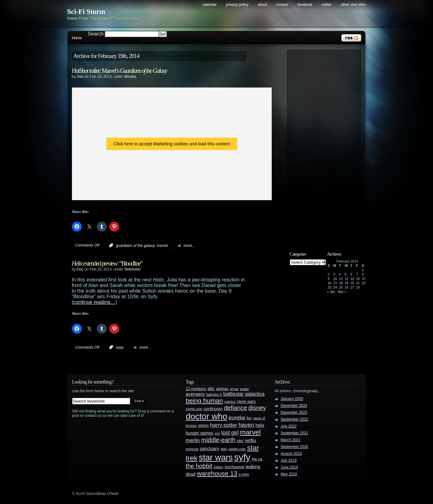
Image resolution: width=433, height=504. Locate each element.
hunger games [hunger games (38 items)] (200, 433)
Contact (282, 5)
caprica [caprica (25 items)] (230, 402)
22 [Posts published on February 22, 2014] (364, 283)
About (262, 5)
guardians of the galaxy (135, 246)
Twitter (327, 5)
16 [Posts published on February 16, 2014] (330, 283)
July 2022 (289, 426)
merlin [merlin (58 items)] (193, 440)
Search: (96, 34)
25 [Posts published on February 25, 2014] (341, 287)
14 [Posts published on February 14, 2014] (358, 279)
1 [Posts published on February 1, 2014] (363, 270)
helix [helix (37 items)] (260, 425)
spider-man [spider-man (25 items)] (237, 449)
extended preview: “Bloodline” (107, 263)
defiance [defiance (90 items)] (235, 408)
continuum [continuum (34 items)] (213, 409)
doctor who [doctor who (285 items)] (207, 416)
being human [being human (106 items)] (205, 400)
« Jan (331, 292)
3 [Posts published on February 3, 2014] (334, 274)
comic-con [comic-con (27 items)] (194, 409)
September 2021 (295, 433)
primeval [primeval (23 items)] (192, 449)
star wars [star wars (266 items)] (216, 458)
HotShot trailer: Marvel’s (120, 71)
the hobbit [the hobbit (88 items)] (199, 466)
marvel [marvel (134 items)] (250, 432)
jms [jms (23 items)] (217, 433)
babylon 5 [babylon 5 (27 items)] (214, 394)
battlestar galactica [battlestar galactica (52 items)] (244, 394)
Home (77, 38)
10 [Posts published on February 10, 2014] (335, 279)
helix (120, 347)
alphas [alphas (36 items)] (222, 389)
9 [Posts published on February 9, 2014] (329, 279)
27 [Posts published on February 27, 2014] (352, 287)
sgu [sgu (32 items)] (224, 449)
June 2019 (289, 467)
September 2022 (295, 419)
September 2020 (295, 447)
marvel (162, 246)
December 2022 (294, 412)
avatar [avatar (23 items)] (244, 389)
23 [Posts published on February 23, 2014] (330, 287)
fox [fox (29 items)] (249, 418)
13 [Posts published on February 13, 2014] (352, 279)
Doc (80, 77)
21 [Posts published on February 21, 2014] (358, 283)
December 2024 (294, 406)
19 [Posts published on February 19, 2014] (346, 283)
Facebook (305, 5)
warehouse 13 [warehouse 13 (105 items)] (217, 473)
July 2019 (289, 460)
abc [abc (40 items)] (211, 389)
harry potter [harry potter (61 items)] (224, 425)
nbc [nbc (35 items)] (240, 441)
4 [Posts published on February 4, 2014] (340, 274)
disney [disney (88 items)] (257, 408)
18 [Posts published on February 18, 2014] (341, 283)
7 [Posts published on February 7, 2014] (357, 274)
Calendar (210, 5)
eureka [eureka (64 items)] (237, 417)
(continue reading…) (94, 302)
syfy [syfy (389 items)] (242, 457)
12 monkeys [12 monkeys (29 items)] (196, 389)
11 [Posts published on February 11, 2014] (341, 279)
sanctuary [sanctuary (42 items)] (209, 449)
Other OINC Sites (353, 5)
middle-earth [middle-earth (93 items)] (218, 440)
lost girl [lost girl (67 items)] (230, 433)
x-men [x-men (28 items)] (244, 474)
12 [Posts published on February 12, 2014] (346, 279)
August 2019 (291, 454)
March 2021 (291, 440)
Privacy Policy (237, 5)
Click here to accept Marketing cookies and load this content (172, 144)
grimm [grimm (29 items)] (204, 426)
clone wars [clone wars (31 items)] (246, 402)
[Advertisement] (327, 145)
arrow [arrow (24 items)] (234, 389)
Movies (130, 77)
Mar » (342, 292)
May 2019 (289, 474)
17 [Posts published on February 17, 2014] (335, 283)
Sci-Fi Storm (86, 12)
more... (189, 246)
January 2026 (292, 399)
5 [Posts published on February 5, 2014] (346, 274)
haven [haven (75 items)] (246, 425)
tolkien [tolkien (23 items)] (218, 467)
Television (132, 269)
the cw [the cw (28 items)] (257, 459)
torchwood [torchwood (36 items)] (235, 467)
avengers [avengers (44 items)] (195, 394)
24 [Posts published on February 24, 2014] (335, 287)
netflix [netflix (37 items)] (251, 441)
